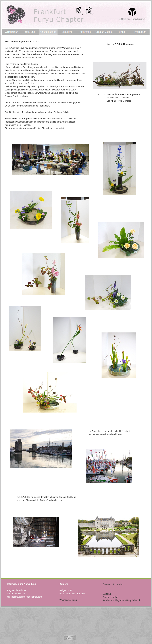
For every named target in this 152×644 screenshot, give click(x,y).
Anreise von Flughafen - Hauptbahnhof (121, 600)
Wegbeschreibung (68, 600)
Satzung (107, 594)
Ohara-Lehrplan (110, 597)
